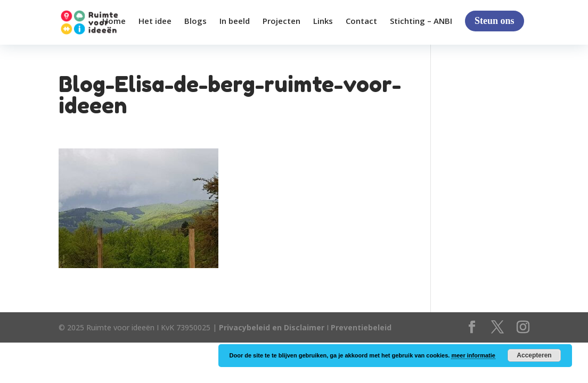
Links (323, 22)
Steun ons (495, 21)
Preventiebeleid (361, 327)
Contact (361, 22)
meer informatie (473, 355)
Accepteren (534, 355)
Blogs (195, 22)
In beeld (235, 22)
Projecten (281, 22)
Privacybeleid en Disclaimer (272, 327)
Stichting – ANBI (421, 22)
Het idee (155, 22)
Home (114, 22)
